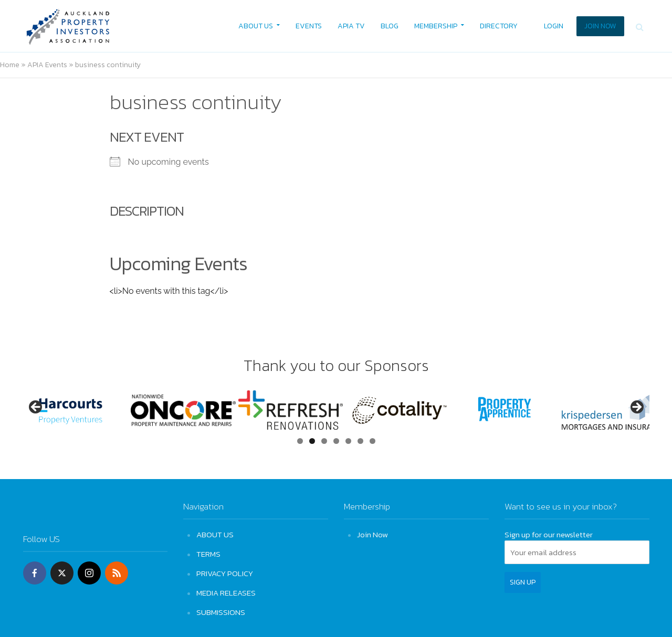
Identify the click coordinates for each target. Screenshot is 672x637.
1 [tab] (300, 441)
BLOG (390, 26)
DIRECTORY (499, 26)
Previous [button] (36, 408)
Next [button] (636, 408)
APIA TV (351, 26)
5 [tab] (348, 441)
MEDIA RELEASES (226, 593)
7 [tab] (372, 441)
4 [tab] (336, 441)
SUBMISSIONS (221, 612)
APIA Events (47, 65)
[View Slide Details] (76, 410)
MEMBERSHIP (436, 26)
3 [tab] (324, 441)
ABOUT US (256, 26)
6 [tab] (360, 441)
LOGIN (554, 26)
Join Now (372, 534)
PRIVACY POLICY (225, 573)
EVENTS (309, 26)
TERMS (208, 554)
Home (10, 65)
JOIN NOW (600, 26)
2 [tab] (312, 441)
